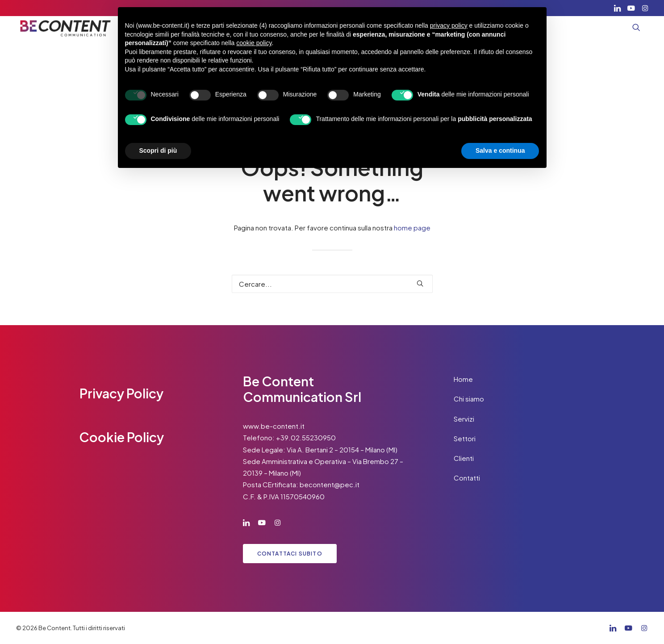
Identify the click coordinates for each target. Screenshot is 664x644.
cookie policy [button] (254, 43)
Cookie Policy (121, 437)
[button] (617, 8)
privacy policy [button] (449, 25)
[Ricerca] (332, 284)
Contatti (467, 478)
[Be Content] (66, 27)
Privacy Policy (121, 393)
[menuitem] (617, 8)
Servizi (464, 419)
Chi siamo (469, 399)
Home (463, 379)
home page (412, 228)
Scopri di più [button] (158, 151)
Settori (465, 438)
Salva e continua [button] (500, 151)
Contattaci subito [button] (290, 554)
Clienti (464, 458)
